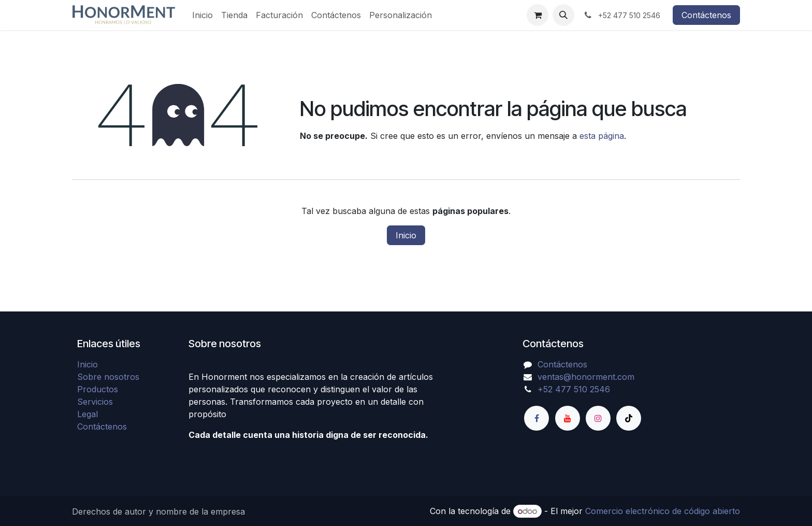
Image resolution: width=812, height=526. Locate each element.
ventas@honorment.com (586, 377)
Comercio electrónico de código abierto (663, 511)
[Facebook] (536, 418)
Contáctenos (706, 15)
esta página (602, 136)
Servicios (95, 402)
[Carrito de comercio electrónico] (538, 15)
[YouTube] (568, 418)
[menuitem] (202, 15)
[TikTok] (629, 418)
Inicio (406, 235)
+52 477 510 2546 (574, 389)
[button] (563, 15)
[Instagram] (598, 418)
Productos (98, 389)
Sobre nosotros (108, 377)
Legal (88, 414)
